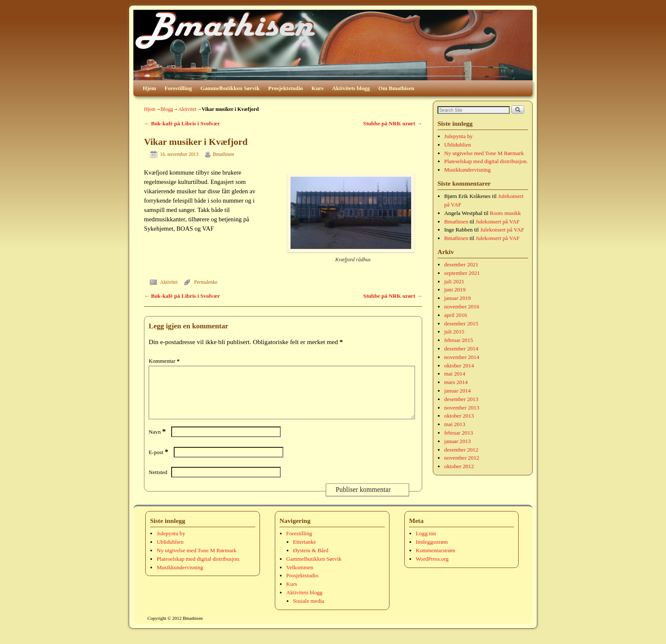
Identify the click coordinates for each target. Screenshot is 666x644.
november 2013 (462, 408)
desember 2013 (461, 399)
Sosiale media (309, 611)
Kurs (317, 88)
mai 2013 (455, 424)
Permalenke (206, 282)
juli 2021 (454, 281)
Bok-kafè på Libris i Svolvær (182, 123)
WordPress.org (432, 569)
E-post (159, 462)
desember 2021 (461, 264)
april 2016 (456, 315)
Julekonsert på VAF (498, 222)
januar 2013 (458, 441)
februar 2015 (459, 340)
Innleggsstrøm (432, 552)
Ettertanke (305, 552)
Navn (158, 442)
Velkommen (300, 578)
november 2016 (462, 306)
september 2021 (462, 273)
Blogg (167, 109)
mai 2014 (455, 374)
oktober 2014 (459, 366)
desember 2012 (461, 450)
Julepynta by (459, 136)
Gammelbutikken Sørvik (230, 88)
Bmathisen (223, 154)
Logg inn (426, 544)
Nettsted (158, 482)
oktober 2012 (459, 466)
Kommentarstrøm (436, 561)
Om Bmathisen (396, 88)
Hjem (150, 88)
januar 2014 (458, 391)
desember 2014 (461, 349)
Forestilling (178, 88)
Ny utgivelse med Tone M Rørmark (484, 153)
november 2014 (462, 357)
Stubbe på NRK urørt (393, 123)
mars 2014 (456, 382)
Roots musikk (505, 213)
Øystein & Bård (311, 561)
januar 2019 (458, 298)
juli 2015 (454, 332)
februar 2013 (459, 433)
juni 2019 (455, 290)
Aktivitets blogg (351, 88)
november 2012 (462, 458)
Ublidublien (458, 145)
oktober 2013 (459, 416)
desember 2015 (461, 323)
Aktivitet (188, 109)
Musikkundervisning (467, 170)
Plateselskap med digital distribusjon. (486, 161)
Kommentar (165, 361)
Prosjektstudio (285, 88)
